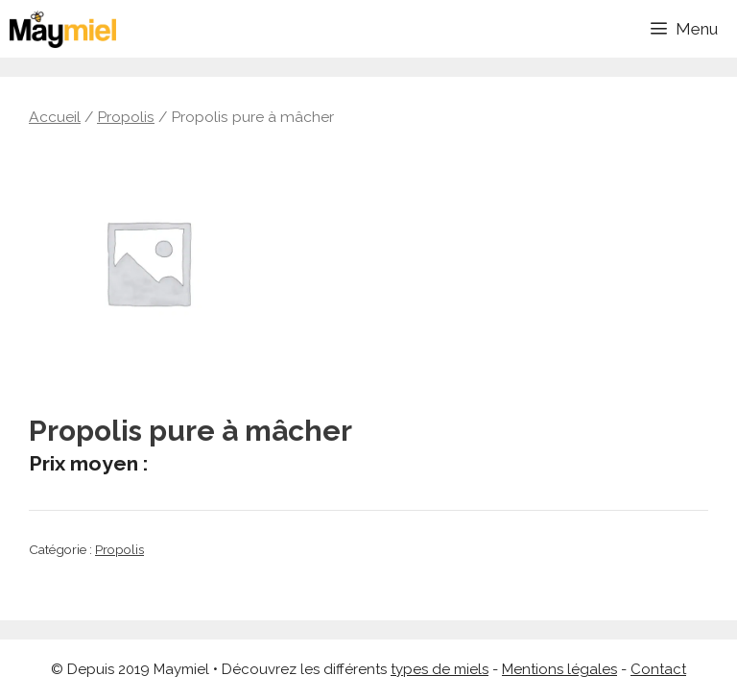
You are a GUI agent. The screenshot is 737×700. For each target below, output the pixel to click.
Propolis (126, 117)
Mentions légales (559, 669)
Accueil (55, 117)
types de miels (440, 669)
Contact (658, 669)
